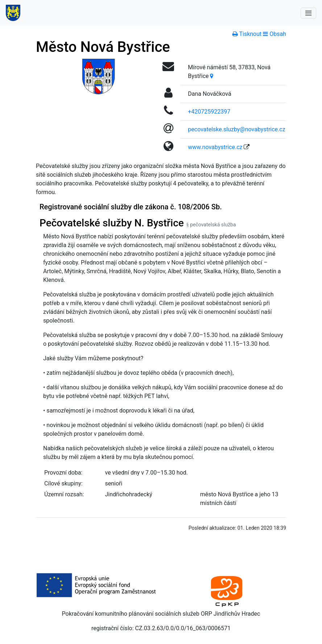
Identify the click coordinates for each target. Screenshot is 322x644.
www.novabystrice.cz (215, 147)
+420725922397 (209, 112)
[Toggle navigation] (308, 13)
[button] (274, 34)
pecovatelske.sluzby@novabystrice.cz (236, 129)
